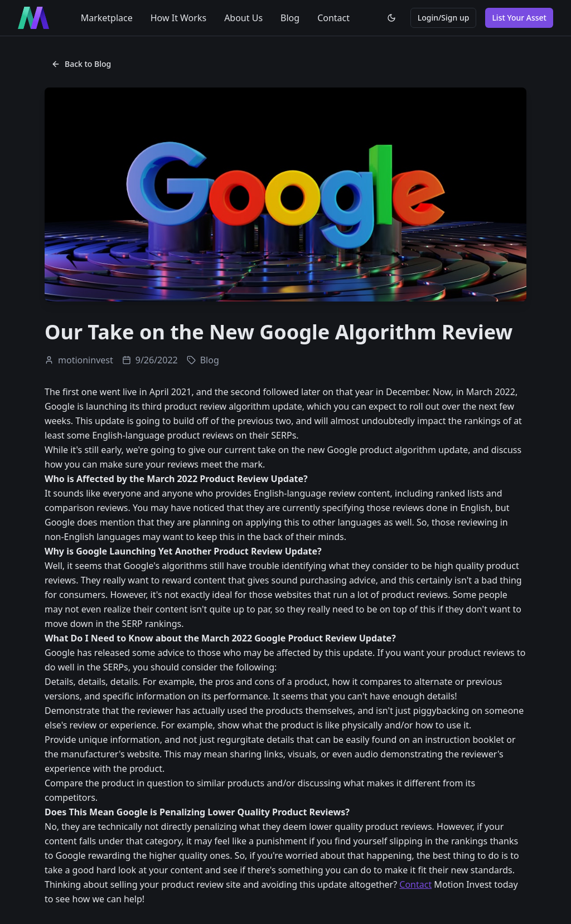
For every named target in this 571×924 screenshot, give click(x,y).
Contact (333, 18)
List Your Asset (519, 18)
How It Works (178, 18)
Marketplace (107, 18)
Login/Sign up (444, 18)
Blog (290, 18)
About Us (243, 18)
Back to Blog (81, 64)
